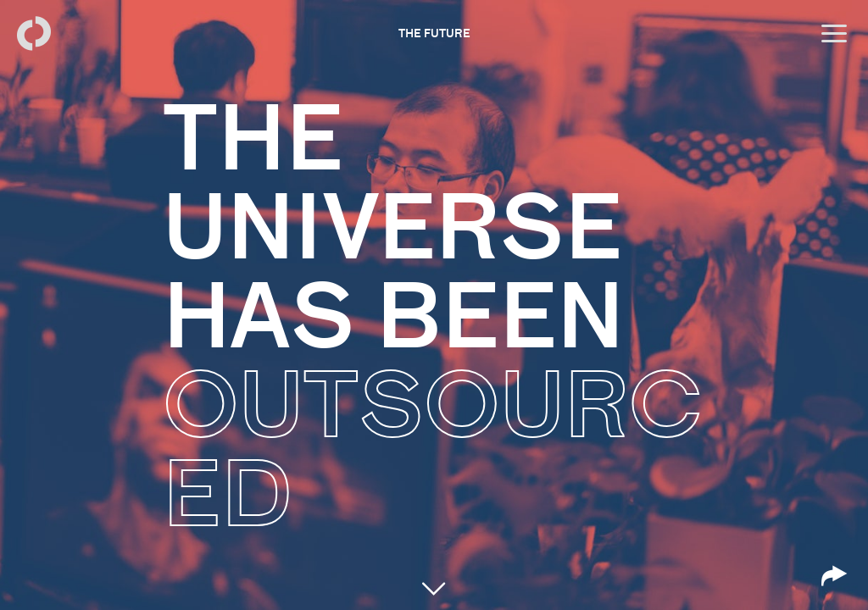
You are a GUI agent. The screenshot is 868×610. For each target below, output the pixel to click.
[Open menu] (834, 34)
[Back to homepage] (34, 34)
